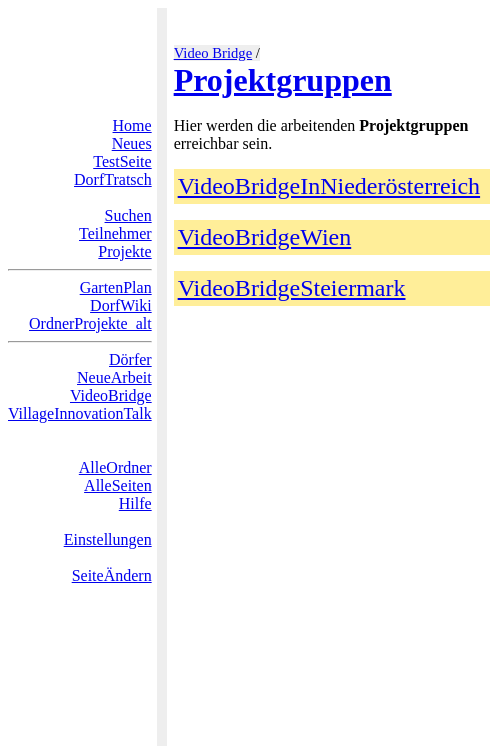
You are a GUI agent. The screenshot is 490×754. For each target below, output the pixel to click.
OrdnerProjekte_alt (90, 323)
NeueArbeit (114, 377)
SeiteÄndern (112, 575)
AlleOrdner (115, 467)
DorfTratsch (113, 179)
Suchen (128, 215)
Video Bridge (213, 53)
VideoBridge (111, 395)
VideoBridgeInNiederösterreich (329, 186)
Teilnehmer (115, 233)
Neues (132, 143)
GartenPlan (116, 287)
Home (132, 125)
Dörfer (130, 359)
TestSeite (122, 161)
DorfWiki (121, 305)
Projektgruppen (283, 80)
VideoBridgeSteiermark (292, 288)
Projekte (124, 251)
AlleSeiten (118, 485)
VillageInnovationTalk (80, 413)
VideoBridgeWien (265, 237)
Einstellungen (108, 539)
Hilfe (135, 503)
